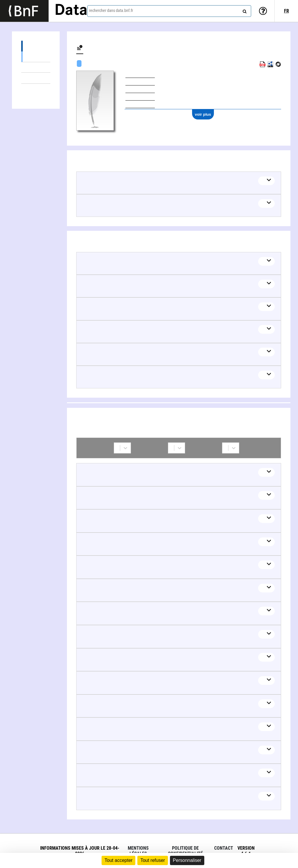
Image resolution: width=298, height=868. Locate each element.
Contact (224, 848)
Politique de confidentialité (185, 851)
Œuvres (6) (36, 46)
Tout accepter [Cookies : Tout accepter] (118, 860)
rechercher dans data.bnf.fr (111, 10)
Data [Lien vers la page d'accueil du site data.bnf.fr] (71, 11)
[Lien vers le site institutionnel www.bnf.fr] (24, 11)
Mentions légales (138, 851)
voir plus (203, 114)
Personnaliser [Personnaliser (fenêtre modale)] (187, 860)
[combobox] (169, 11)
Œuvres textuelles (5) (36, 57)
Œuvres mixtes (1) (36, 67)
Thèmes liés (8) (36, 78)
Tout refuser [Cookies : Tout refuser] (152, 860)
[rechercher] (244, 10)
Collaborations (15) (36, 89)
